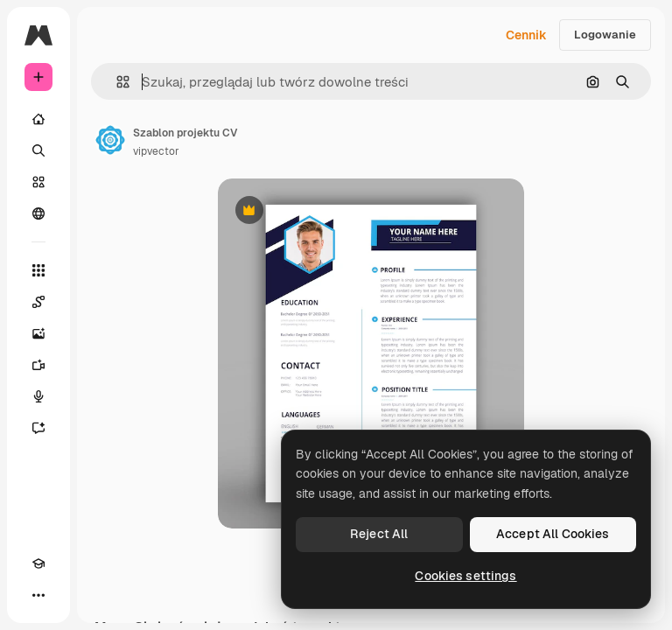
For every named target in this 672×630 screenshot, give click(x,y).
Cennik (526, 35)
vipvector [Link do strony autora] (156, 151)
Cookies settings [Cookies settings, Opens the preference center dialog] (465, 576)
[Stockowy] (38, 182)
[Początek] (38, 119)
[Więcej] (38, 595)
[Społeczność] (38, 213)
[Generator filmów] (38, 365)
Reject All (379, 534)
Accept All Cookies (553, 534)
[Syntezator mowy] (38, 396)
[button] (116, 82)
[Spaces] (38, 302)
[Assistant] (38, 428)
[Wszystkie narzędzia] (38, 270)
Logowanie (605, 35)
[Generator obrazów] (38, 333)
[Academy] (38, 563)
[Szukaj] (38, 150)
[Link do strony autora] (110, 140)
